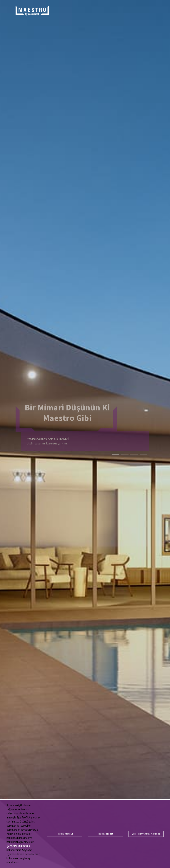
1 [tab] (116, 453)
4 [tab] (143, 453)
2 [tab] (125, 453)
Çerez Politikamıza (18, 846)
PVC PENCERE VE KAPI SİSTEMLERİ (48, 435)
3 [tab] (134, 453)
